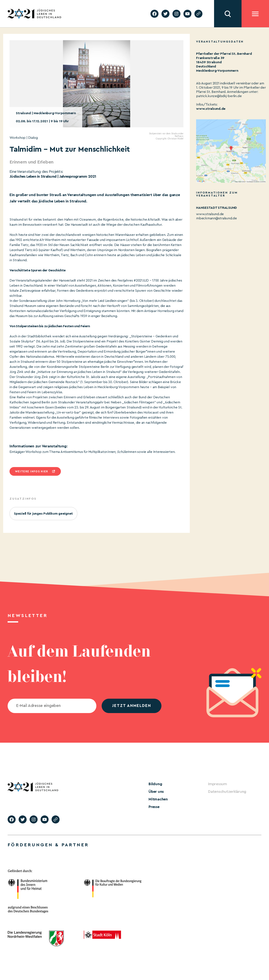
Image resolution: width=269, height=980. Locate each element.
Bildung (155, 784)
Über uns (156, 792)
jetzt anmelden (132, 706)
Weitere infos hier (31, 471)
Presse (154, 807)
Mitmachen (158, 799)
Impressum (218, 784)
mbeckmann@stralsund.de (216, 218)
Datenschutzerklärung (227, 792)
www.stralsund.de (211, 109)
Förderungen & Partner (48, 845)
